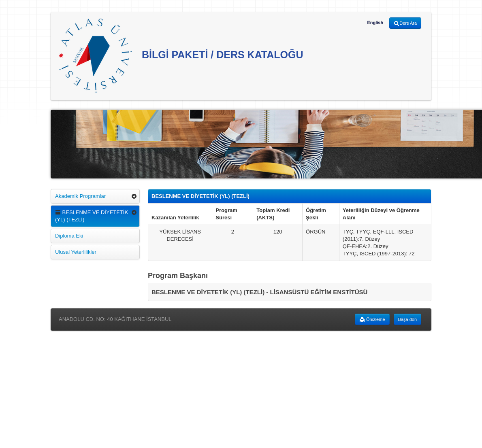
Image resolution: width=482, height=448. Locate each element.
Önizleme (372, 320)
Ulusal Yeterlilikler (76, 252)
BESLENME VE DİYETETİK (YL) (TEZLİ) (92, 216)
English (375, 23)
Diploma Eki (69, 236)
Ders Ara (405, 23)
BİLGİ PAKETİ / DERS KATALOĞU (181, 56)
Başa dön (407, 319)
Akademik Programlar (80, 196)
